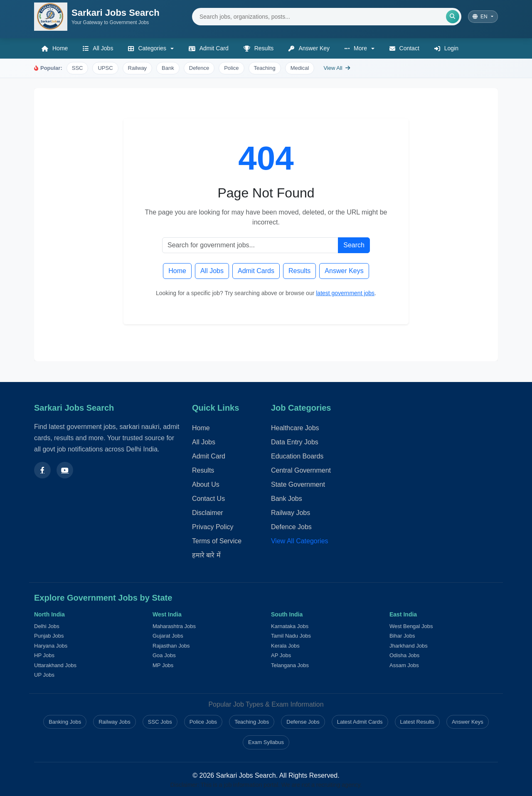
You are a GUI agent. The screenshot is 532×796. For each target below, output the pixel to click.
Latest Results (417, 722)
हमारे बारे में (206, 555)
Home (177, 271)
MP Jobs (163, 665)
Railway (138, 68)
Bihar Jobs (402, 636)
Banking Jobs (65, 722)
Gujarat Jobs (168, 636)
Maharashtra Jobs (174, 626)
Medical (300, 68)
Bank (168, 68)
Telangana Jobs (290, 665)
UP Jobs (44, 675)
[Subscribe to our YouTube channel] (65, 470)
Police (231, 68)
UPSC (105, 68)
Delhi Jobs (47, 626)
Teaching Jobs (252, 722)
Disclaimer (208, 513)
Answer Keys (344, 271)
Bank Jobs (287, 499)
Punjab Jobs (49, 636)
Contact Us (208, 499)
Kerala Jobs (285, 646)
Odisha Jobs (404, 655)
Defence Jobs (291, 527)
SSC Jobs (160, 722)
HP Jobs (44, 655)
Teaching (265, 68)
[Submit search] (453, 17)
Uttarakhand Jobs (55, 665)
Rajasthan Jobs (171, 646)
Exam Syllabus (266, 742)
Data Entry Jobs (295, 442)
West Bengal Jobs (411, 626)
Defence (199, 68)
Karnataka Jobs (290, 626)
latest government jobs (345, 293)
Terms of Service (217, 541)
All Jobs (212, 271)
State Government (298, 484)
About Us (206, 484)
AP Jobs (281, 655)
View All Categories (300, 541)
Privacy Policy (213, 527)
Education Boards (297, 456)
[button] (151, 48)
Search (354, 245)
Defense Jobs (303, 722)
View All (337, 68)
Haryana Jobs (51, 646)
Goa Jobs (164, 655)
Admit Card (209, 456)
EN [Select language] (481, 17)
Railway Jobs (291, 513)
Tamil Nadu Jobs (291, 636)
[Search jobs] (327, 17)
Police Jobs (203, 722)
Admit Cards (256, 271)
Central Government (301, 470)
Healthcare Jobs (295, 428)
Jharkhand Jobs (409, 646)
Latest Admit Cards (360, 722)
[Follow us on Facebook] (42, 470)
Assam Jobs (404, 665)
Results (299, 271)
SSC (78, 68)
